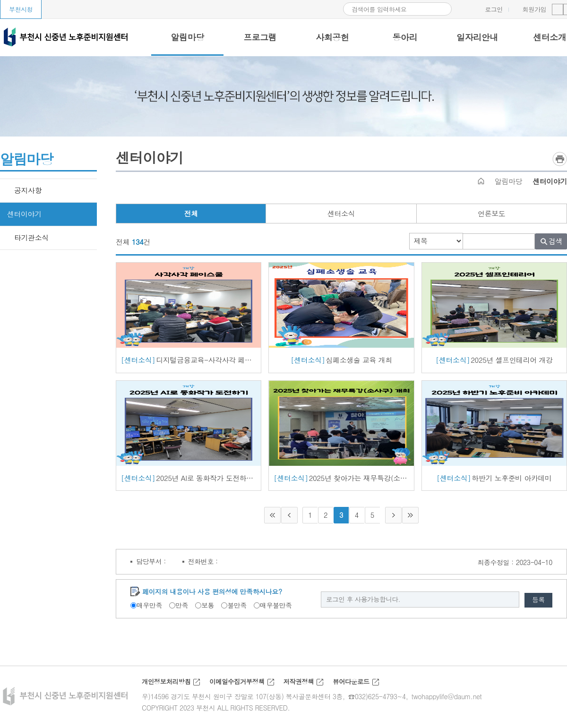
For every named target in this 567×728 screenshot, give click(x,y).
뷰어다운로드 (358, 686)
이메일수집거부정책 (241, 686)
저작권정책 (304, 686)
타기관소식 (31, 237)
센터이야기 (24, 214)
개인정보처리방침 (167, 686)
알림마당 (508, 181)
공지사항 (28, 190)
